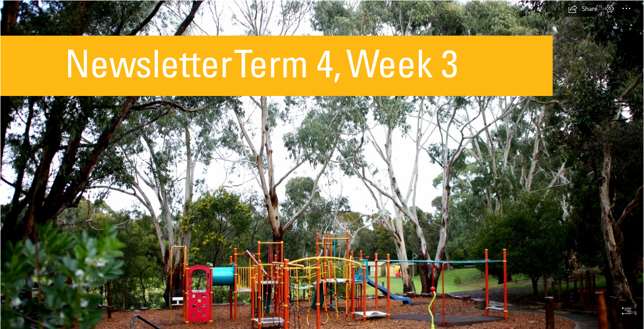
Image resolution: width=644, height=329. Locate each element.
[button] (583, 9)
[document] (322, 164)
